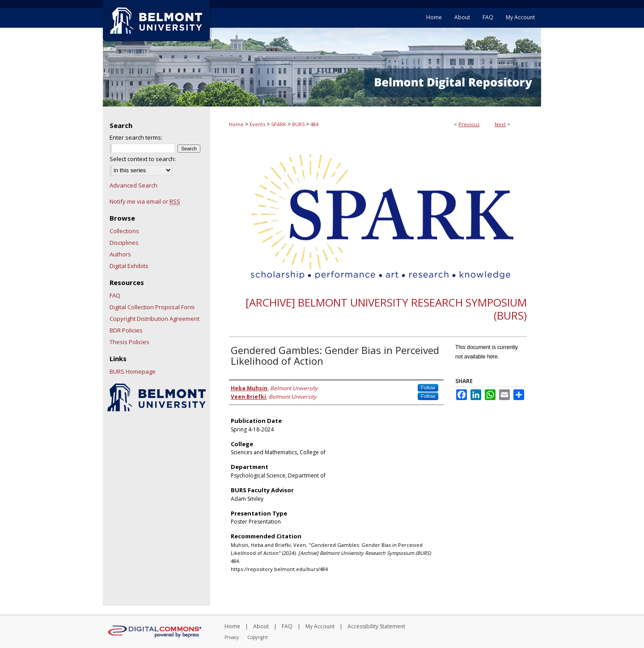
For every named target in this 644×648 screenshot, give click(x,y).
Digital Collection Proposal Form (152, 307)
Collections (124, 231)
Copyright (258, 637)
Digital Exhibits (129, 266)
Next (500, 124)
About (261, 626)
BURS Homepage (133, 371)
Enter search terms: (136, 137)
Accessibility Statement (376, 626)
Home (236, 124)
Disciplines (124, 243)
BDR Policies (126, 330)
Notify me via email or (145, 201)
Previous (469, 124)
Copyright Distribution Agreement (155, 319)
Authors (120, 254)
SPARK (279, 124)
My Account (320, 626)
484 (314, 124)
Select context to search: (143, 159)
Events (257, 124)
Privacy (232, 637)
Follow (428, 388)
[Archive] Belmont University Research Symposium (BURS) (386, 309)
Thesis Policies (129, 342)
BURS (298, 124)
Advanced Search (133, 185)
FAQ (115, 295)
